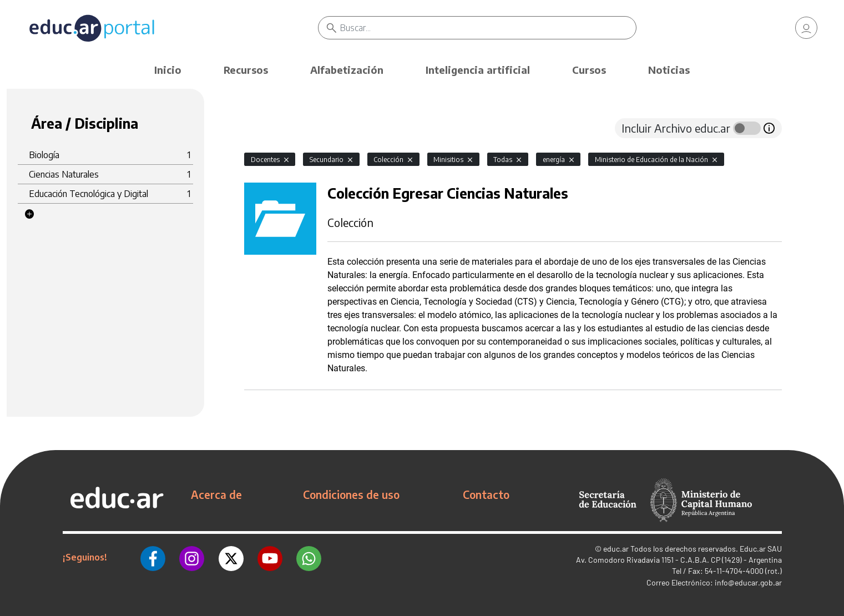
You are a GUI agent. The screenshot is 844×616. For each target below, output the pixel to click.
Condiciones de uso (351, 494)
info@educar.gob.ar (748, 582)
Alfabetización (347, 70)
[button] (29, 214)
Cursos (589, 70)
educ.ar (616, 549)
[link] (806, 28)
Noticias (669, 70)
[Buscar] (488, 28)
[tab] (266, 128)
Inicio (168, 70)
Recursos (246, 70)
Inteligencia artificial (478, 70)
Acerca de (216, 494)
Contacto (486, 494)
